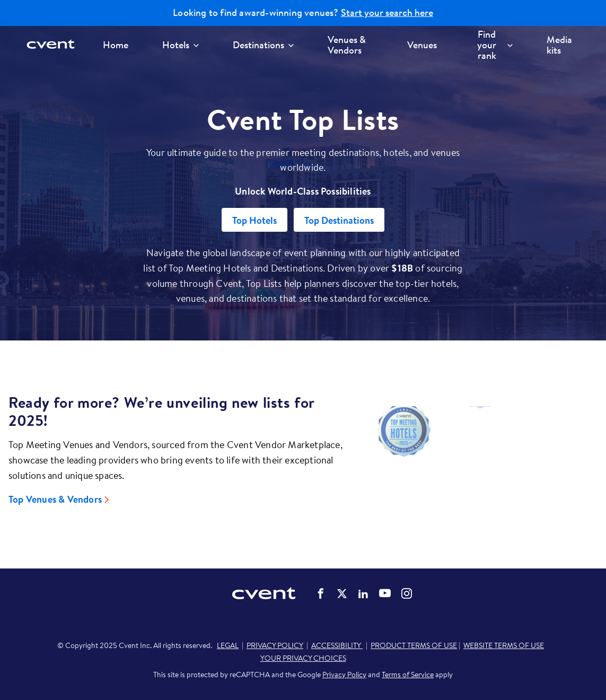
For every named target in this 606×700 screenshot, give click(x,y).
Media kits (559, 45)
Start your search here (387, 13)
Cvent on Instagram (407, 593)
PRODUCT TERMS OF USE (414, 645)
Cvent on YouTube (385, 593)
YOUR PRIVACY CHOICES (303, 658)
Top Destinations (339, 220)
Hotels (181, 45)
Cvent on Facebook (321, 593)
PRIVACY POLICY (275, 645)
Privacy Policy (344, 675)
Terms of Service (408, 675)
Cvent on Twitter (342, 593)
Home (116, 45)
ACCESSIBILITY (337, 645)
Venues (422, 45)
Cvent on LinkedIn (363, 593)
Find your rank (495, 45)
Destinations (263, 45)
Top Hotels (254, 220)
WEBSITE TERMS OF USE (504, 645)
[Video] (480, 460)
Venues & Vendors (347, 45)
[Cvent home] (54, 45)
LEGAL (228, 645)
